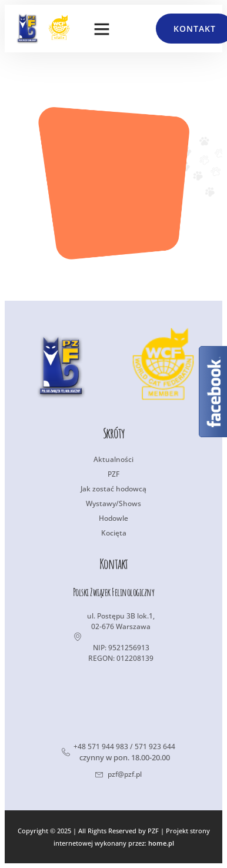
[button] (102, 29)
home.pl (161, 843)
